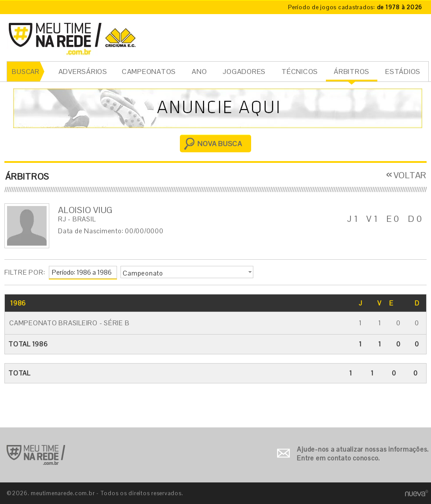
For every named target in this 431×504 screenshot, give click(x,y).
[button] (187, 272)
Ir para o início (36, 455)
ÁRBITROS (352, 72)
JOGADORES (244, 72)
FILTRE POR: (25, 272)
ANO (199, 72)
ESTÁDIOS (403, 72)
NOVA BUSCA (220, 144)
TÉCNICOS (300, 72)
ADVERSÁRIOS (83, 72)
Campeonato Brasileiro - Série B (69, 323)
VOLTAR (410, 175)
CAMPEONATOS (149, 72)
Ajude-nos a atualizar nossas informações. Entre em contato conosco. (363, 454)
